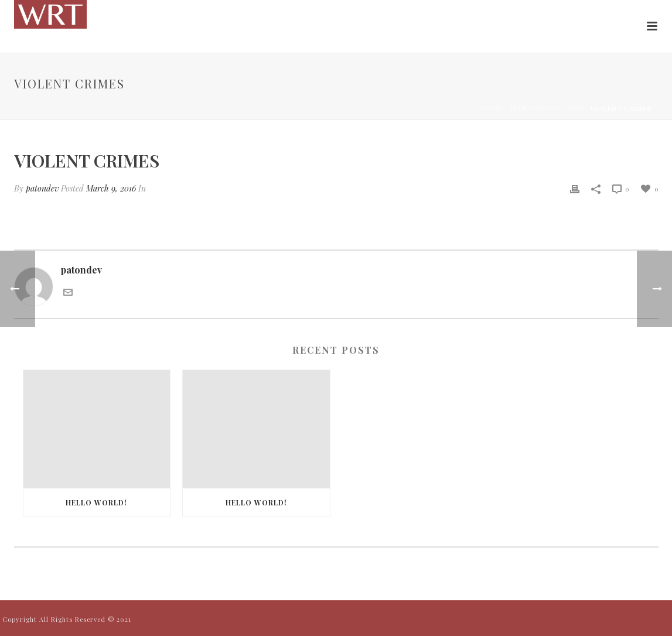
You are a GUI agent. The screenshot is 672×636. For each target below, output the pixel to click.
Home (492, 108)
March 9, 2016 (111, 188)
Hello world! (96, 502)
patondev (42, 188)
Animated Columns (546, 108)
